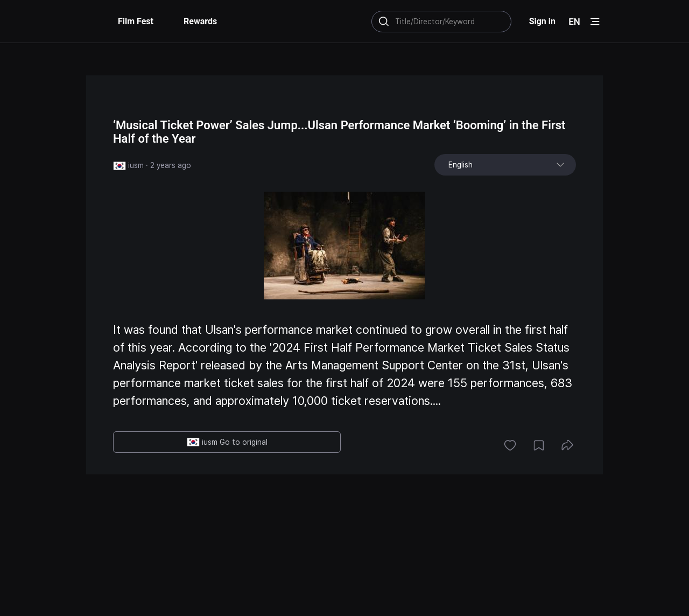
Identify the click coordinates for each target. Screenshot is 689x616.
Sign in (542, 21)
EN (574, 22)
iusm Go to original (227, 442)
